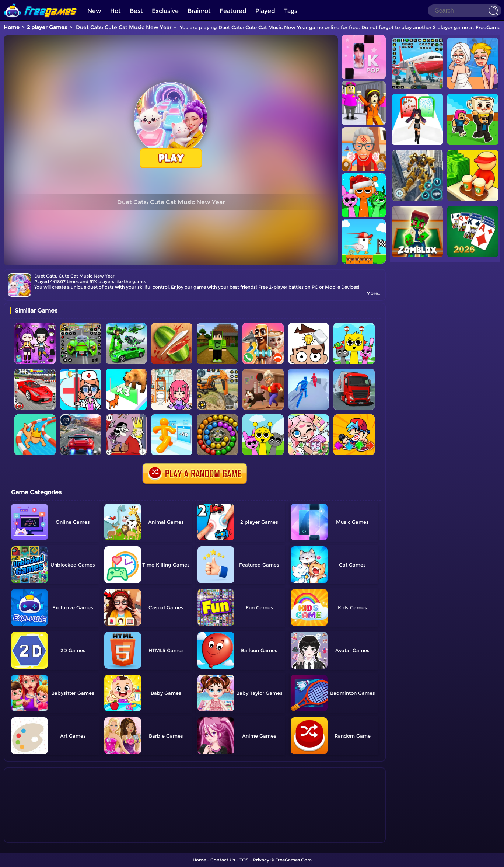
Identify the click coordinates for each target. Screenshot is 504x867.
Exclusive (165, 11)
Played (265, 11)
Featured (233, 11)
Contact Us (223, 860)
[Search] (465, 11)
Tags (291, 11)
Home (12, 27)
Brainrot (199, 11)
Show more (34, 837)
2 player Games (47, 27)
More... (374, 293)
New (94, 11)
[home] (41, 3)
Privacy (261, 860)
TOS (244, 860)
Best (136, 11)
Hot (115, 11)
